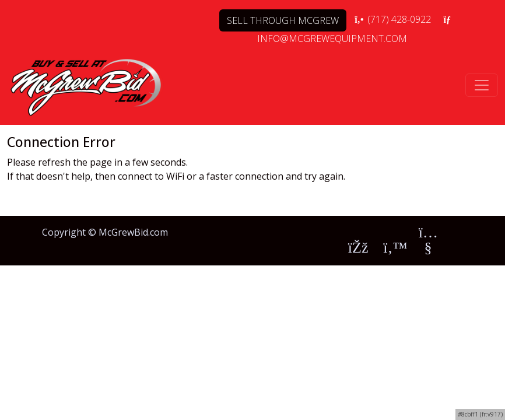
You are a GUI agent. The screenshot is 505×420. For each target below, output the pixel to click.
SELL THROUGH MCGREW (283, 20)
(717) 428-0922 (392, 19)
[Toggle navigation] (482, 85)
